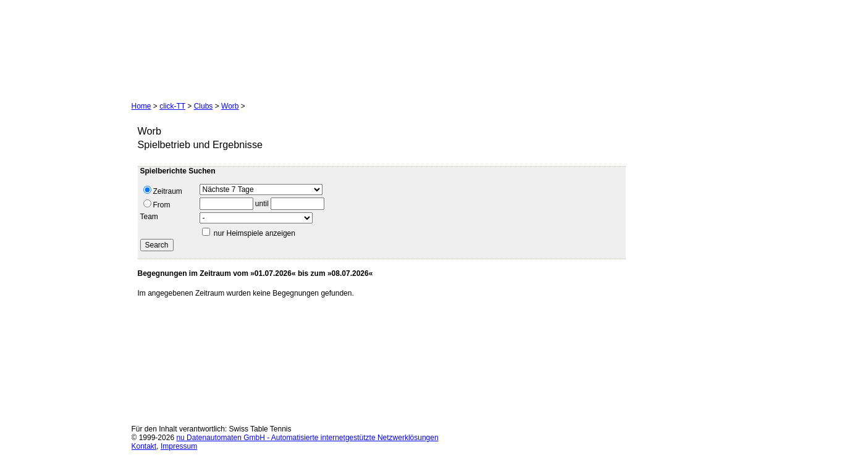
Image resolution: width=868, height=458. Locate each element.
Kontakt (144, 446)
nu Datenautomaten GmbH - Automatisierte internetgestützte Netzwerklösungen (307, 438)
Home (141, 106)
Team (149, 217)
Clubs (204, 106)
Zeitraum (163, 191)
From (157, 204)
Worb (230, 106)
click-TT (172, 106)
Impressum (179, 446)
